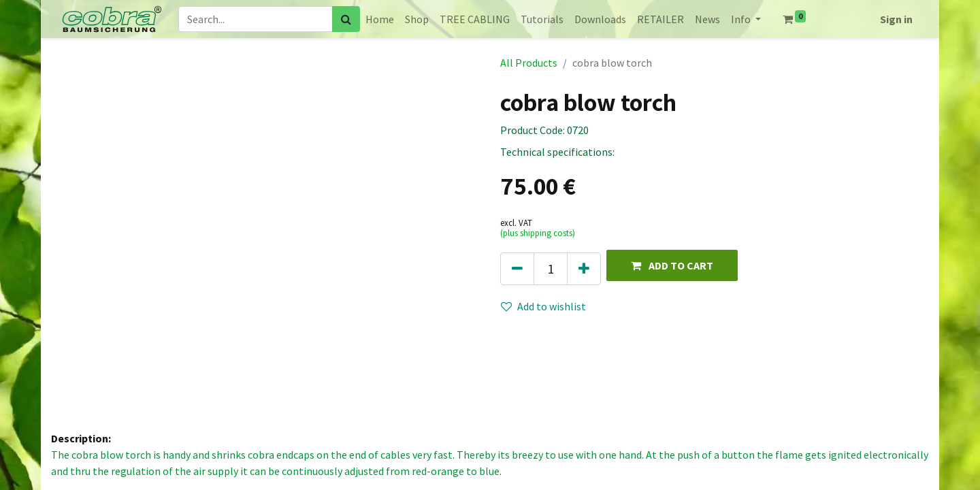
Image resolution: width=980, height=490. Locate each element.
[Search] (346, 19)
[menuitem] (380, 19)
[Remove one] (517, 269)
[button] (672, 265)
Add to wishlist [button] (543, 306)
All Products (529, 63)
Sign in (896, 19)
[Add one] (584, 269)
